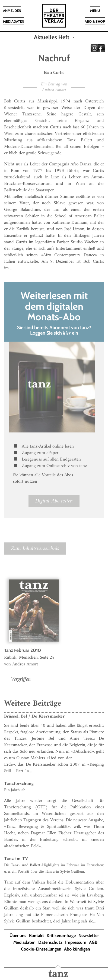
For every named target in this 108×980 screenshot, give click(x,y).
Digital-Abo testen (54, 501)
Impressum (76, 942)
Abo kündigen (77, 949)
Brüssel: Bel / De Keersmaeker (34, 716)
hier (67, 333)
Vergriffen (21, 679)
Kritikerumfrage (61, 936)
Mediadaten (24, 942)
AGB (93, 942)
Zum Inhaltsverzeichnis (35, 549)
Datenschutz (50, 942)
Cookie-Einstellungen (41, 949)
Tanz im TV (16, 859)
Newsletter (89, 936)
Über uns (18, 936)
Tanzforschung (19, 784)
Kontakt (36, 936)
